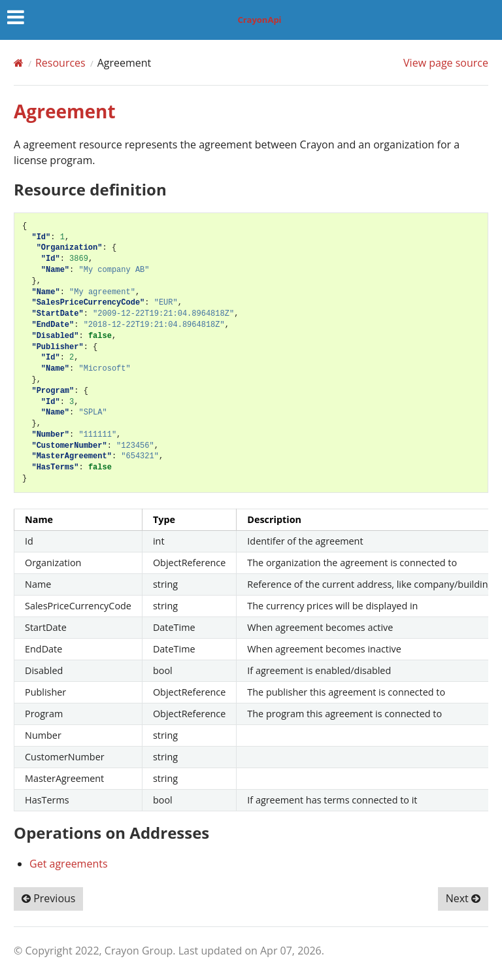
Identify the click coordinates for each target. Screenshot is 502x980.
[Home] (19, 63)
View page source (446, 63)
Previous (48, 898)
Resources (60, 63)
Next (463, 898)
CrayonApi (259, 20)
